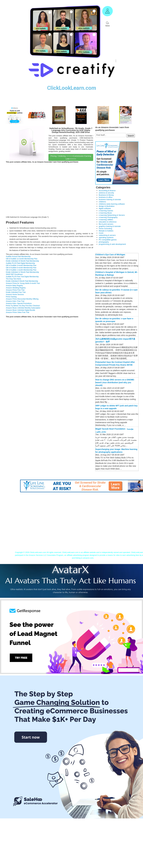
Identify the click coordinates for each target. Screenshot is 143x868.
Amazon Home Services (15, 294)
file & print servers (106, 224)
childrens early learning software (112, 204)
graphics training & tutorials (110, 226)
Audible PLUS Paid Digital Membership (20, 263)
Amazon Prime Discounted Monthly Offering (22, 299)
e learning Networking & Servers (112, 215)
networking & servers (107, 235)
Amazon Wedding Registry (16, 288)
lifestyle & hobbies (106, 231)
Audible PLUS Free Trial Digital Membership (22, 277)
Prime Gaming (11, 297)
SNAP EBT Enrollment (14, 274)
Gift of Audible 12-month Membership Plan (22, 259)
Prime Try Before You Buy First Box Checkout (23, 306)
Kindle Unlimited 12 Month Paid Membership (22, 272)
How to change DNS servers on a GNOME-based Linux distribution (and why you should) (115, 382)
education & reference (108, 222)
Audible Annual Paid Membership (18, 257)
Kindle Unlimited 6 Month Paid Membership (22, 281)
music (101, 233)
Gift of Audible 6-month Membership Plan (21, 268)
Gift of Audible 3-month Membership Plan (21, 265)
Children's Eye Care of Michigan (110, 255)
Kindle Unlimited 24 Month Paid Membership (22, 261)
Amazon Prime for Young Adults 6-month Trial (23, 283)
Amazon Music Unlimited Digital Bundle (20, 310)
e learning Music (105, 213)
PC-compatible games (108, 240)
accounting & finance (107, 191)
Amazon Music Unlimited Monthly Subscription (23, 308)
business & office (106, 197)
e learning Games (106, 211)
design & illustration (107, 206)
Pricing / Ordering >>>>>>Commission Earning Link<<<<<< (71, 157)
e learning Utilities (106, 220)
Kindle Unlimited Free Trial (16, 292)
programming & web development (112, 244)
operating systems (106, 237)
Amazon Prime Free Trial (15, 290)
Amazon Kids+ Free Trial (15, 301)
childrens (102, 202)
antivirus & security (106, 193)
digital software (105, 208)
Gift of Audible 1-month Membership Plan (21, 270)
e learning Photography (108, 217)
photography (104, 242)
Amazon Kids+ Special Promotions (19, 303)
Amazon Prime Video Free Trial (18, 312)
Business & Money (106, 195)
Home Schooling (105, 229)
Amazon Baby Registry (14, 286)
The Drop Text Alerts (13, 279)
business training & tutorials (110, 199)
